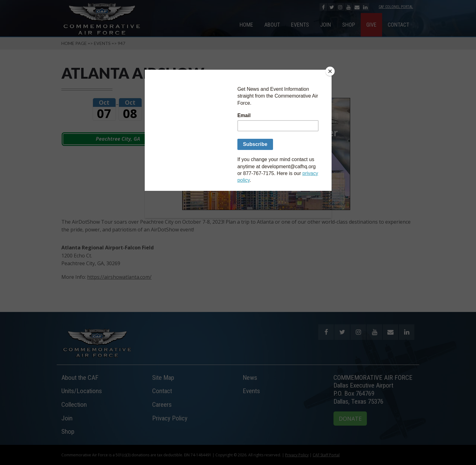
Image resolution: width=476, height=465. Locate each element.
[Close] (330, 71)
